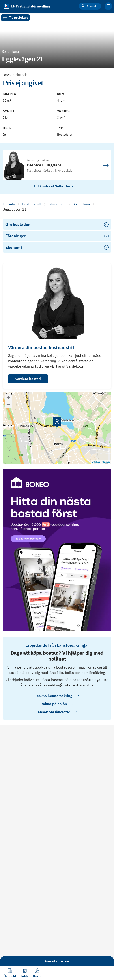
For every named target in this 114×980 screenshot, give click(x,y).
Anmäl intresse (57, 961)
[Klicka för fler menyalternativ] (108, 6)
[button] (57, 423)
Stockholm (57, 204)
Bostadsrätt (32, 204)
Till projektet (15, 17)
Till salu (9, 204)
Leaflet (96, 462)
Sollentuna (81, 204)
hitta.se (106, 462)
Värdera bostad (28, 379)
